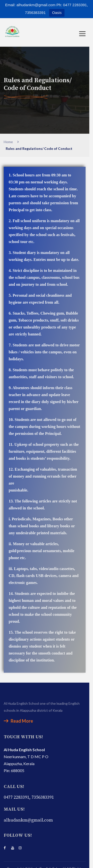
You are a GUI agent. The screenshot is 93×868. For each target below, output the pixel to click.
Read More (18, 700)
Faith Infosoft (61, 861)
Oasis (57, 13)
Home (9, 142)
